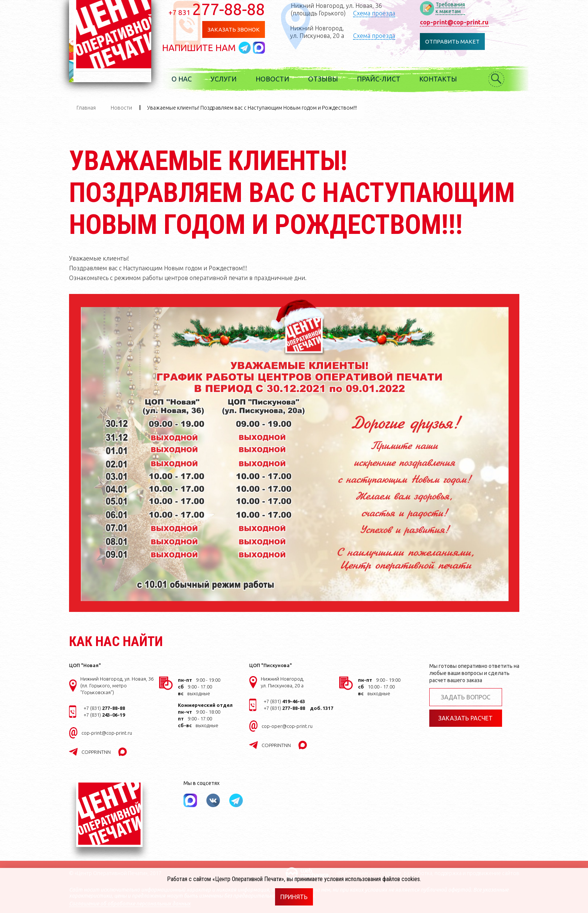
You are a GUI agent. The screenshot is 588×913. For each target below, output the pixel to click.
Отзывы (326, 79)
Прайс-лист (382, 79)
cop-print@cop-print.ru (457, 22)
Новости (275, 79)
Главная (86, 108)
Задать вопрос (466, 697)
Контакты (441, 79)
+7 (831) (104, 708)
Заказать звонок (236, 29)
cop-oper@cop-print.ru (287, 726)
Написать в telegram (249, 48)
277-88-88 (220, 9)
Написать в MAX (262, 48)
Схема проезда (377, 13)
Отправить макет (455, 41)
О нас (185, 79)
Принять (294, 897)
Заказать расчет (465, 718)
